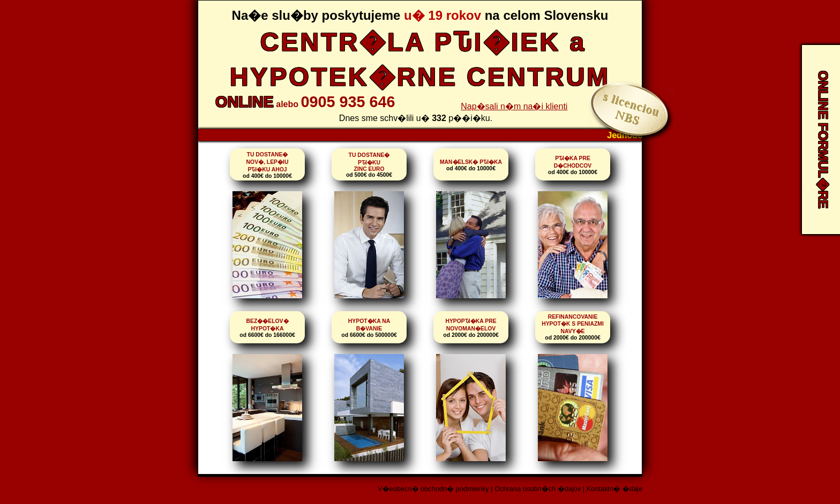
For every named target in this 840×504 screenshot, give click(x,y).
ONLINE (245, 102)
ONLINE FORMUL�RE (823, 140)
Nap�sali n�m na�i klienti (514, 106)
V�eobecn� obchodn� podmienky (433, 489)
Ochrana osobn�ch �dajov (538, 489)
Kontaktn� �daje (614, 489)
